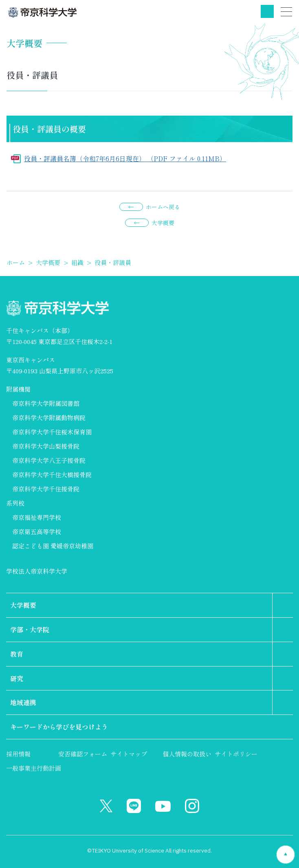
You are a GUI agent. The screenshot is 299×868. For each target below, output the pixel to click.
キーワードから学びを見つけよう (59, 727)
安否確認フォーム (83, 754)
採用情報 (18, 754)
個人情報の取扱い (187, 754)
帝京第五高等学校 (37, 532)
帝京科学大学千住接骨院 (46, 489)
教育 (17, 654)
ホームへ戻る (163, 207)
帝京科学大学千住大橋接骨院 (52, 475)
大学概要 (163, 223)
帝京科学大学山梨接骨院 (46, 446)
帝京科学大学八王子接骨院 (49, 460)
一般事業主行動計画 (34, 768)
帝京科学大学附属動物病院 (49, 418)
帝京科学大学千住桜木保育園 (52, 432)
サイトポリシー (236, 754)
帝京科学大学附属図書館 (46, 403)
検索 (267, 11)
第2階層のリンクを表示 (283, 605)
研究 (17, 678)
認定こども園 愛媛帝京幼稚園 (53, 546)
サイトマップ (129, 754)
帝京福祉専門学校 (37, 517)
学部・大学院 (30, 629)
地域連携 (23, 702)
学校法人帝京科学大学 (37, 571)
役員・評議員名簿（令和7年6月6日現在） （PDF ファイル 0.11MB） (125, 158)
